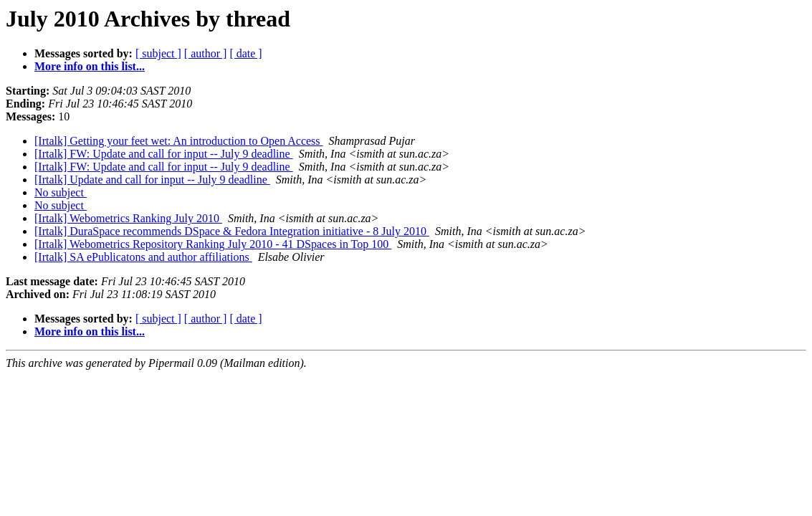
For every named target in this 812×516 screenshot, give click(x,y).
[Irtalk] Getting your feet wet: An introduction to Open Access (179, 141)
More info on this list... (90, 66)
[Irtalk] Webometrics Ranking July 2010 (128, 218)
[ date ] (245, 53)
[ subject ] (158, 53)
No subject (61, 192)
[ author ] (206, 53)
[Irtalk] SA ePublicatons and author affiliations (143, 257)
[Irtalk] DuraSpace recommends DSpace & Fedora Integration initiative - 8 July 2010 (232, 231)
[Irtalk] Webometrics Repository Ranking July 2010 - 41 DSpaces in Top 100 (213, 244)
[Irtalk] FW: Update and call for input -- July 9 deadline (164, 154)
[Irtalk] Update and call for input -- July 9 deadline (152, 180)
